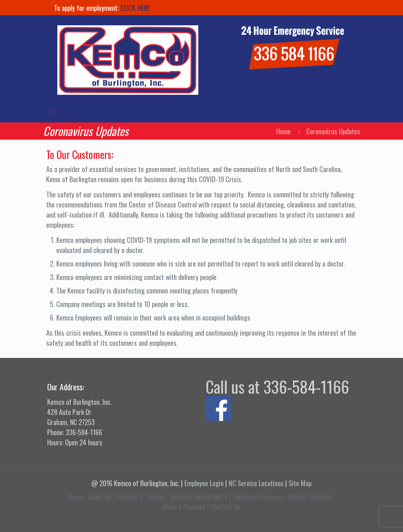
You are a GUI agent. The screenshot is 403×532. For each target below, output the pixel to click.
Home (283, 131)
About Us (100, 496)
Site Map (300, 483)
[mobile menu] (53, 113)
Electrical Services (258, 496)
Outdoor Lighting (309, 496)
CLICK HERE (135, 8)
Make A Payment (184, 507)
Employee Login (204, 483)
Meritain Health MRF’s (199, 496)
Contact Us (226, 507)
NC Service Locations (256, 483)
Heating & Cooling (141, 496)
